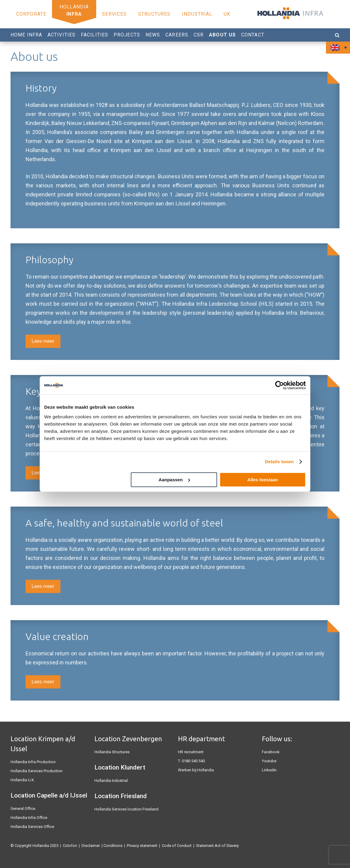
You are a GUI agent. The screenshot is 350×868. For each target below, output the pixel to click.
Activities (61, 35)
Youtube (269, 761)
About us (222, 35)
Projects (127, 35)
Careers (177, 35)
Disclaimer (91, 846)
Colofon (70, 846)
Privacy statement (142, 846)
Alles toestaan (263, 480)
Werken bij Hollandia (196, 770)
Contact (253, 35)
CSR (199, 35)
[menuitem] (338, 48)
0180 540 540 (193, 761)
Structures (154, 14)
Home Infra (26, 35)
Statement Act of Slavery (217, 846)
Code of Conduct (177, 846)
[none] (338, 48)
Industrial (197, 14)
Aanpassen (174, 480)
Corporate (31, 14)
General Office (23, 809)
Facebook (271, 752)
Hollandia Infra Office (29, 818)
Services (114, 14)
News (153, 35)
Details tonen (279, 462)
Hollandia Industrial (111, 781)
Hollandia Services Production (37, 771)
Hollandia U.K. (23, 780)
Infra (74, 14)
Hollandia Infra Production (33, 762)
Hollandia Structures (112, 752)
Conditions (113, 846)
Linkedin (269, 770)
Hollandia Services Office (32, 827)
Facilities (95, 35)
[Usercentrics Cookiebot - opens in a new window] (279, 385)
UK (227, 14)
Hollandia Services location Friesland (126, 809)
